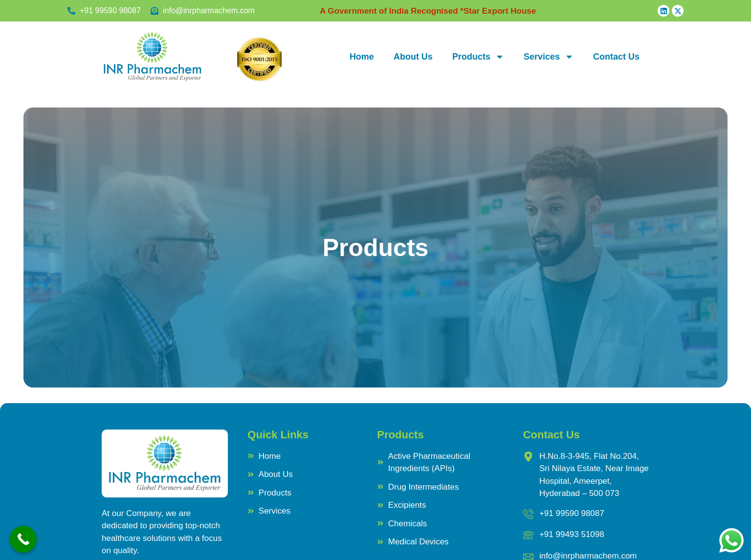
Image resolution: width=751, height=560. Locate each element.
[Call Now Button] (23, 539)
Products (478, 57)
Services (549, 57)
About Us (413, 57)
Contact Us (616, 57)
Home (362, 57)
